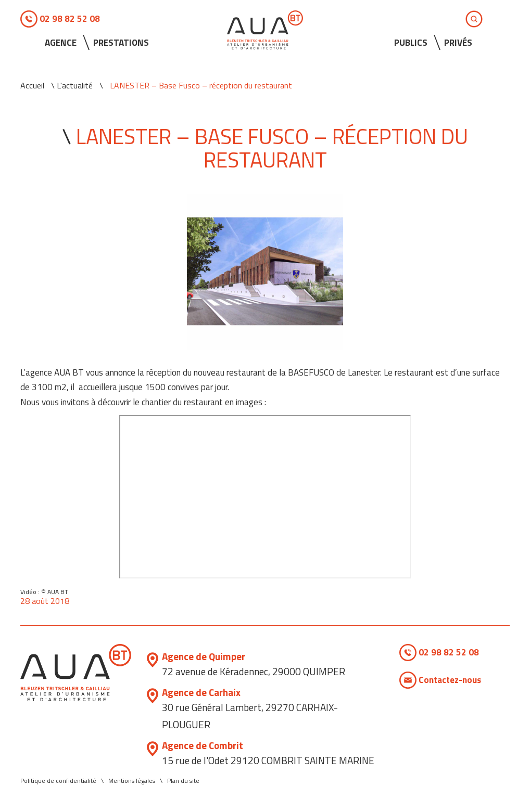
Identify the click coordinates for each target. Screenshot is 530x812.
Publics (411, 43)
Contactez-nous (450, 680)
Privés (458, 43)
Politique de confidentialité (58, 781)
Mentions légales (132, 781)
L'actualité (75, 85)
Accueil (32, 85)
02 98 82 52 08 (70, 19)
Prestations (121, 43)
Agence (61, 43)
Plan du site (183, 781)
